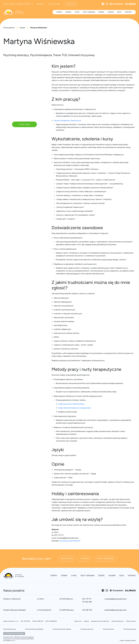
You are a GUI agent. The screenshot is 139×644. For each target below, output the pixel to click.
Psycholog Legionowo (87, 629)
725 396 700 (87, 610)
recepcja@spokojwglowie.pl (115, 599)
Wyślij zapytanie (54, 4)
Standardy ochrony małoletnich (100, 621)
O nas (77, 12)
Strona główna (9, 28)
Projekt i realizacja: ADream (128, 641)
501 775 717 (87, 599)
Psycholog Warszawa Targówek (62, 629)
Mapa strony (78, 621)
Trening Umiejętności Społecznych (67, 120)
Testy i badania (89, 12)
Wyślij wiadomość (106, 558)
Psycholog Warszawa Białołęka (34, 629)
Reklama (86, 621)
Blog (119, 12)
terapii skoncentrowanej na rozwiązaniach (74, 408)
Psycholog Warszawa (9, 629)
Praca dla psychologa (130, 629)
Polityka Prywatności (118, 621)
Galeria (111, 12)
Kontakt (128, 12)
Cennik (68, 12)
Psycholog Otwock (108, 629)
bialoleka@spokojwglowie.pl (116, 610)
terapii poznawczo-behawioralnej (71, 404)
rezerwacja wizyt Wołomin (70, 541)
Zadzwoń (41, 4)
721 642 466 (87, 602)
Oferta (59, 12)
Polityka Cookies (131, 621)
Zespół (22, 28)
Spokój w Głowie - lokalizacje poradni (18, 4)
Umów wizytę (24, 124)
